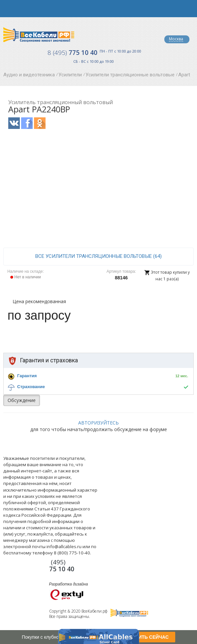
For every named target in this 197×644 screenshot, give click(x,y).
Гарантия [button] (27, 376)
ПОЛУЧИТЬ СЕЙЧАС (145, 637)
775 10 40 (72, 53)
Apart (184, 75)
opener (9, 9)
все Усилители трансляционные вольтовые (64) (98, 256)
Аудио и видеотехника (29, 75)
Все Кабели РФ (39, 35)
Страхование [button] (31, 387)
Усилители (70, 75)
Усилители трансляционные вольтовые (130, 75)
